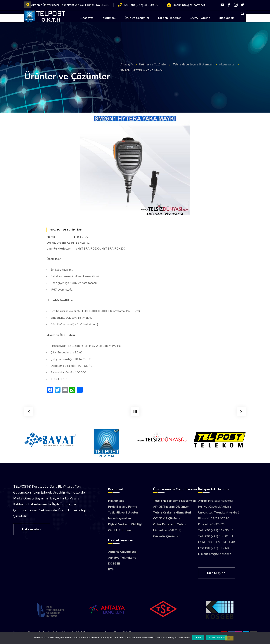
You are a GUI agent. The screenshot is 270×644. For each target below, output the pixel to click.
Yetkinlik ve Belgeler (123, 513)
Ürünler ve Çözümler (153, 65)
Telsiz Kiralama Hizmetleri (172, 513)
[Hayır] (229, 638)
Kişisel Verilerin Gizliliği (125, 524)
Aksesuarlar (227, 65)
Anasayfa (127, 65)
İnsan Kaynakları (120, 518)
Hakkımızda (116, 501)
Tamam (198, 637)
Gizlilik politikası (217, 637)
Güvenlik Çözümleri (167, 536)
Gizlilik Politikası (120, 530)
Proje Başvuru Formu (123, 507)
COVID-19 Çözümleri (168, 518)
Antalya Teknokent (122, 558)
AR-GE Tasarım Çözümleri (171, 507)
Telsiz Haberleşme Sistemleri (193, 65)
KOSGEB (114, 564)
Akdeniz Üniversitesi (123, 552)
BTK (111, 570)
